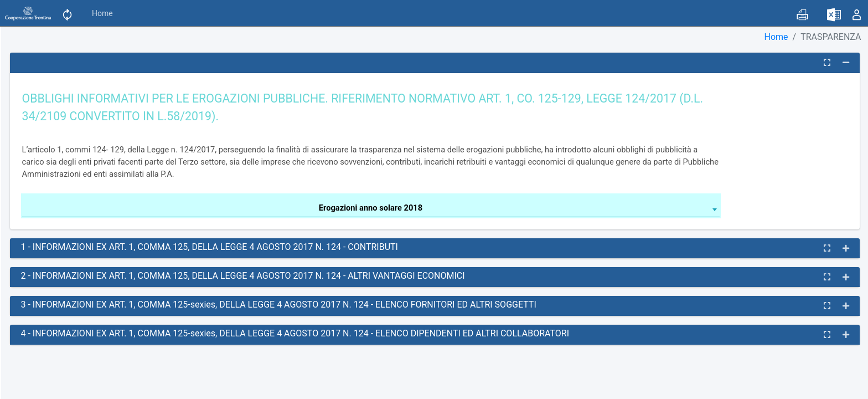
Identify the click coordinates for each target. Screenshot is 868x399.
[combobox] (371, 209)
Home (102, 13)
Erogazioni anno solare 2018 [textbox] (371, 208)
